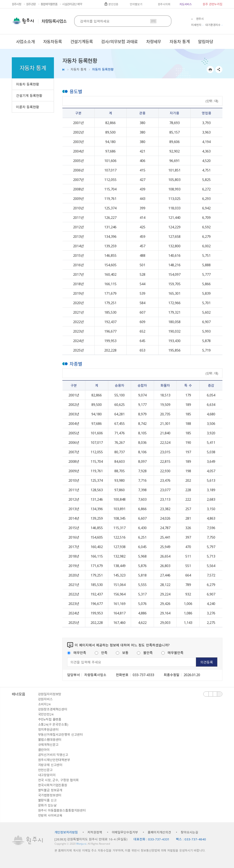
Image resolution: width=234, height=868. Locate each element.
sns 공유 (219, 70)
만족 (101, 653)
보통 (122, 653)
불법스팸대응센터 (50, 740)
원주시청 (17, 4)
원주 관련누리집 (212, 4)
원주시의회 (164, 4)
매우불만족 (172, 653)
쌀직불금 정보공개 (50, 790)
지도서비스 (186, 4)
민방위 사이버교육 (50, 815)
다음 (215, 694)
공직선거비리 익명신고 (53, 755)
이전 (206, 694)
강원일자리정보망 (50, 694)
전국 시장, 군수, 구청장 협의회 (58, 780)
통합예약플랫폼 (49, 4)
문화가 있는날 (47, 805)
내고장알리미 (47, 775)
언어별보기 (136, 4)
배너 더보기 (220, 694)
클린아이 (44, 750)
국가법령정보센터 (50, 795)
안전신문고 (45, 770)
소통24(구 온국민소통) (53, 724)
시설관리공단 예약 (72, 4)
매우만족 (77, 653)
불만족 (145, 653)
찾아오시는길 (189, 832)
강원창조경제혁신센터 (53, 709)
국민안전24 (46, 714)
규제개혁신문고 (48, 745)
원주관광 (31, 4)
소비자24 (44, 704)
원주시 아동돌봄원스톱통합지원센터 (62, 810)
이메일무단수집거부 (125, 832)
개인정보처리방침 (66, 832)
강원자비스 (45, 699)
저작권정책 (95, 832)
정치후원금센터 (48, 729)
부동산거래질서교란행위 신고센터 (61, 734)
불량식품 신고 (47, 800)
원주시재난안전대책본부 (54, 760)
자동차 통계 (78, 69)
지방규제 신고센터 (50, 765)
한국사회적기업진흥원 (53, 785)
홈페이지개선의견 (159, 832)
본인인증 (113, 4)
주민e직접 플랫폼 (50, 719)
